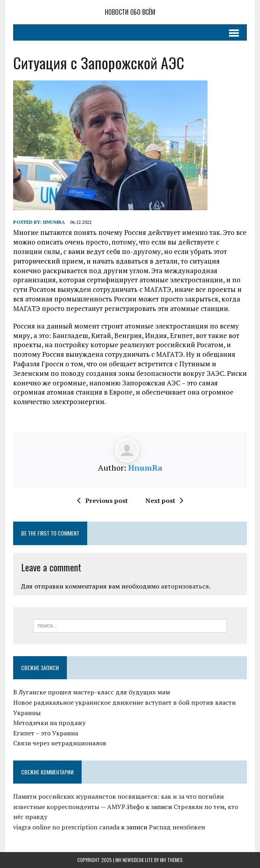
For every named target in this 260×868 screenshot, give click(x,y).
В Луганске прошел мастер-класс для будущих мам (92, 692)
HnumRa (54, 222)
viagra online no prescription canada (66, 827)
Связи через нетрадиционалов (60, 743)
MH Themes (171, 860)
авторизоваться (185, 586)
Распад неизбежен (177, 827)
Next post (164, 500)
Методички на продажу (49, 723)
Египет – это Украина (46, 733)
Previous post (103, 500)
